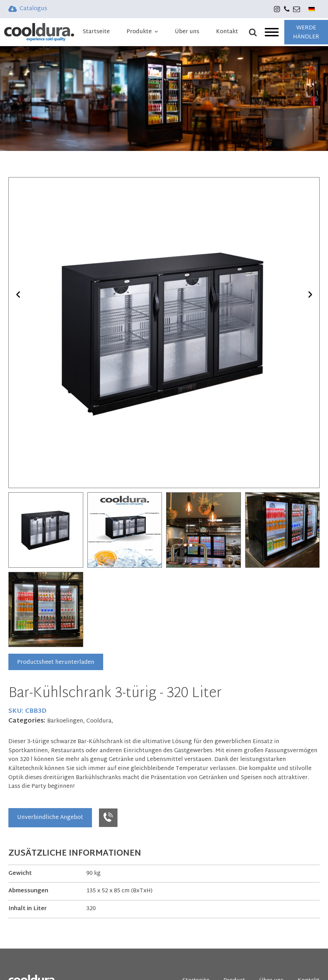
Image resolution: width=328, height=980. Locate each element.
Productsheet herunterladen (56, 663)
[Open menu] (272, 32)
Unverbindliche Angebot (50, 818)
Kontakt (227, 32)
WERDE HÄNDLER (306, 33)
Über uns (187, 32)
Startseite (96, 32)
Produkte (142, 32)
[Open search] (256, 32)
